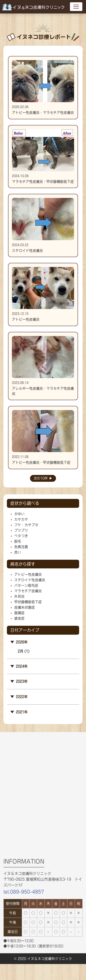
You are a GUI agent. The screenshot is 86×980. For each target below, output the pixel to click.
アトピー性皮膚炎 (28, 574)
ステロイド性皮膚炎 (30, 580)
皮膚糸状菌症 (25, 607)
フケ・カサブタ (26, 525)
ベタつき (21, 536)
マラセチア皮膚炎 (28, 591)
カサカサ (21, 519)
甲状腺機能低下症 (28, 602)
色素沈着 (21, 547)
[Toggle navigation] (76, 7)
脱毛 (18, 541)
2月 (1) (24, 651)
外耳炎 (19, 596)
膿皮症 (19, 618)
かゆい (19, 514)
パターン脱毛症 (26, 585)
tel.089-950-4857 (24, 892)
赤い (18, 552)
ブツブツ (21, 530)
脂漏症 (19, 613)
